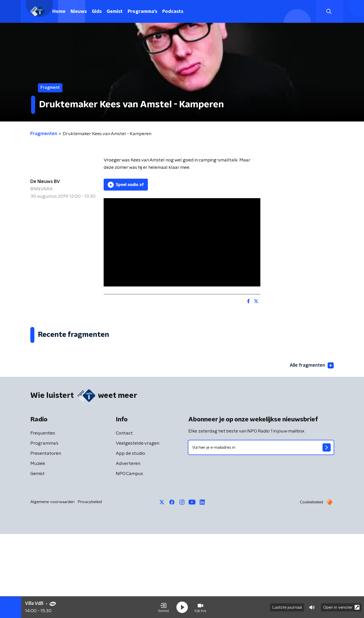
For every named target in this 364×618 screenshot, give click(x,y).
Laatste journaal (287, 607)
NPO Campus (129, 558)
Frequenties (43, 517)
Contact (124, 517)
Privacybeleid (90, 586)
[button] (164, 607)
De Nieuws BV (45, 182)
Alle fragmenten (312, 449)
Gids (97, 12)
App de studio (130, 538)
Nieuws (79, 12)
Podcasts (173, 12)
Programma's (142, 12)
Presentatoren (46, 538)
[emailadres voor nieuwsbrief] (261, 531)
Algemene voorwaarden (52, 586)
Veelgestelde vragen (138, 527)
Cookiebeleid (311, 586)
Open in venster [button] (341, 607)
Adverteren (128, 548)
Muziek (38, 548)
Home (59, 12)
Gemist (115, 12)
